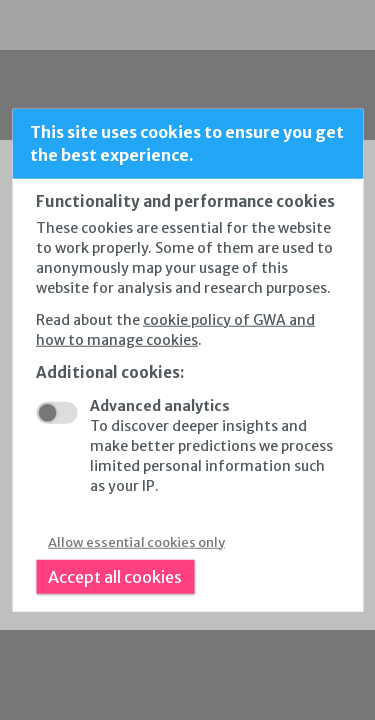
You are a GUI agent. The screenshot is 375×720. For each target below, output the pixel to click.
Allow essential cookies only (136, 541)
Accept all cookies (115, 576)
